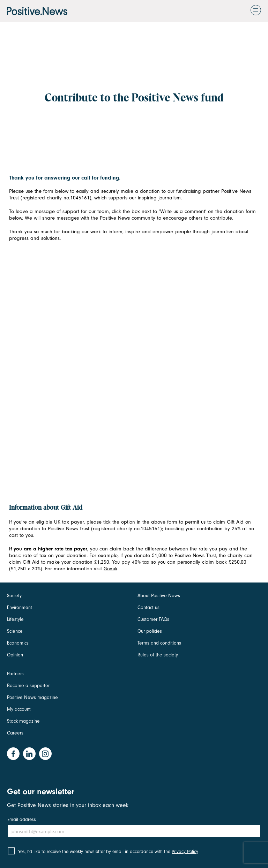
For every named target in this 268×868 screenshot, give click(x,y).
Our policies (150, 631)
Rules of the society (158, 655)
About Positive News (159, 596)
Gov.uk (110, 569)
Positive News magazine (32, 697)
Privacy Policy (185, 851)
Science (15, 631)
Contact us (148, 607)
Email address (22, 819)
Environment (20, 607)
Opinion (15, 655)
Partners (15, 674)
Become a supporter (28, 686)
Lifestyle (15, 619)
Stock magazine (23, 721)
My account (19, 709)
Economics (18, 643)
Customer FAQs (153, 619)
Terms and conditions (159, 643)
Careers (15, 733)
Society (14, 596)
